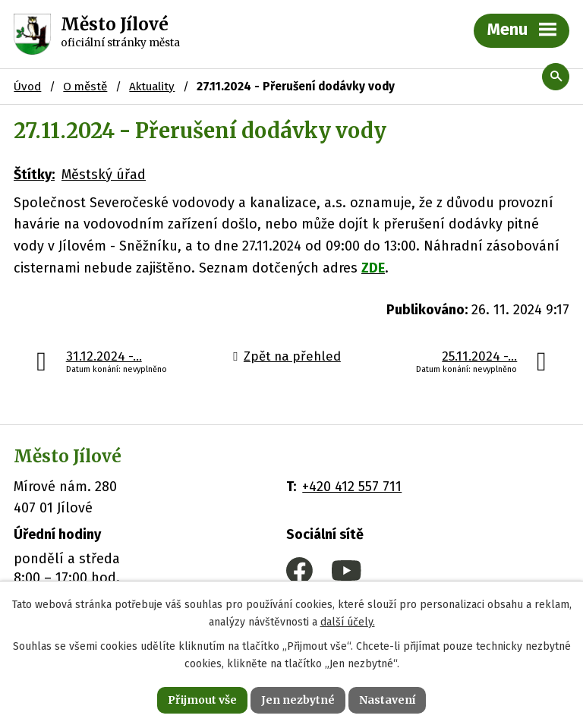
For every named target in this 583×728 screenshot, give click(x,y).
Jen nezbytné (298, 700)
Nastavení (387, 700)
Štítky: (34, 175)
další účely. (348, 622)
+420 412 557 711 (352, 487)
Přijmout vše (202, 700)
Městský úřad (104, 175)
